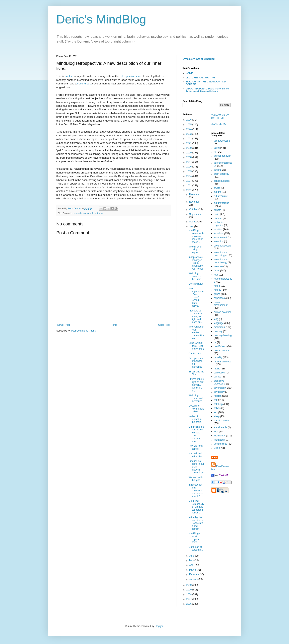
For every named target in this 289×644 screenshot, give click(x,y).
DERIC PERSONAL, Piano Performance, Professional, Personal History (208, 90)
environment (220, 237)
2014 (189, 176)
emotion (218, 229)
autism (217, 170)
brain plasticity (221, 174)
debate (218, 210)
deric (216, 214)
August (193, 222)
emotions (219, 233)
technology (220, 436)
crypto (217, 188)
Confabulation (196, 284)
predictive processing (220, 382)
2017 (189, 162)
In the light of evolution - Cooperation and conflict (196, 523)
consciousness (82, 213)
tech (216, 432)
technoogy (219, 440)
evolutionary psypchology (221, 261)
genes (217, 294)
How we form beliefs (196, 447)
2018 (189, 157)
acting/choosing (222, 141)
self (92, 213)
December (195, 194)
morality (218, 357)
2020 (189, 148)
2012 (189, 186)
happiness (219, 298)
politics (218, 377)
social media (221, 427)
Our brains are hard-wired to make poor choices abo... (196, 434)
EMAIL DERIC (218, 124)
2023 (189, 134)
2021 (189, 143)
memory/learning (223, 335)
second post (84, 84)
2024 (189, 129)
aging (217, 148)
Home (114, 325)
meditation (219, 327)
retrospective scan (130, 76)
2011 (189, 190)
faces (217, 271)
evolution (219, 241)
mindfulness (220, 346)
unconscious (221, 444)
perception (219, 373)
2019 (189, 153)
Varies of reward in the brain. (195, 419)
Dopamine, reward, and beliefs (196, 409)
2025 (189, 125)
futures (218, 290)
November (195, 202)
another (70, 76)
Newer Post (64, 325)
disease (218, 218)
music (217, 369)
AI (215, 152)
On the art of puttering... (196, 548)
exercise (218, 267)
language (219, 323)
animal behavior (222, 156)
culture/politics (221, 203)
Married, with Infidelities (196, 455)
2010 (189, 585)
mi (215, 342)
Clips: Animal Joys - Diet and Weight (196, 346)
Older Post (164, 325)
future (217, 286)
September (195, 214)
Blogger (159, 626)
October (194, 209)
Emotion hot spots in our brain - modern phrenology (196, 467)
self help (98, 213)
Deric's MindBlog (101, 19)
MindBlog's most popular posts (194, 538)
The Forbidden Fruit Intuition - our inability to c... (196, 333)
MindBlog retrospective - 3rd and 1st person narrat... (196, 507)
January (194, 579)
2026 (189, 120)
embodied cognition (219, 224)
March (193, 570)
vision (217, 448)
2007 (189, 599)
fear (216, 275)
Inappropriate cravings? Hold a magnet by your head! (196, 263)
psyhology (219, 392)
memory (218, 331)
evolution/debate (223, 246)
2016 (189, 167)
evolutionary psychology (220, 254)
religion (218, 396)
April (192, 565)
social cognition (222, 421)
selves (217, 408)
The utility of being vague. (195, 250)
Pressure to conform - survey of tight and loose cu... (196, 316)
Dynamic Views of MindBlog (199, 59)
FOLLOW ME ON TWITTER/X (220, 116)
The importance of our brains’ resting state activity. (196, 297)
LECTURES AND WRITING (200, 78)
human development (221, 304)
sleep (217, 416)
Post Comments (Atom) (83, 331)
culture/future (221, 196)
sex (216, 412)
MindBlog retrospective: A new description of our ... (196, 236)
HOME (189, 73)
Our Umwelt (195, 354)
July (192, 226)
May (192, 560)
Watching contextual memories (196, 398)
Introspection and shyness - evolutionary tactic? (196, 491)
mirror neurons (222, 351)
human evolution (223, 312)
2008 (189, 594)
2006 (189, 604)
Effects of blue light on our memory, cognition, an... (196, 385)
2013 (189, 181)
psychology (220, 388)
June (192, 556)
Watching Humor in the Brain (195, 276)
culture (217, 192)
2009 (189, 590)
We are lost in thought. (196, 479)
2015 (189, 171)
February (194, 574)
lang (216, 319)
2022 (189, 139)
